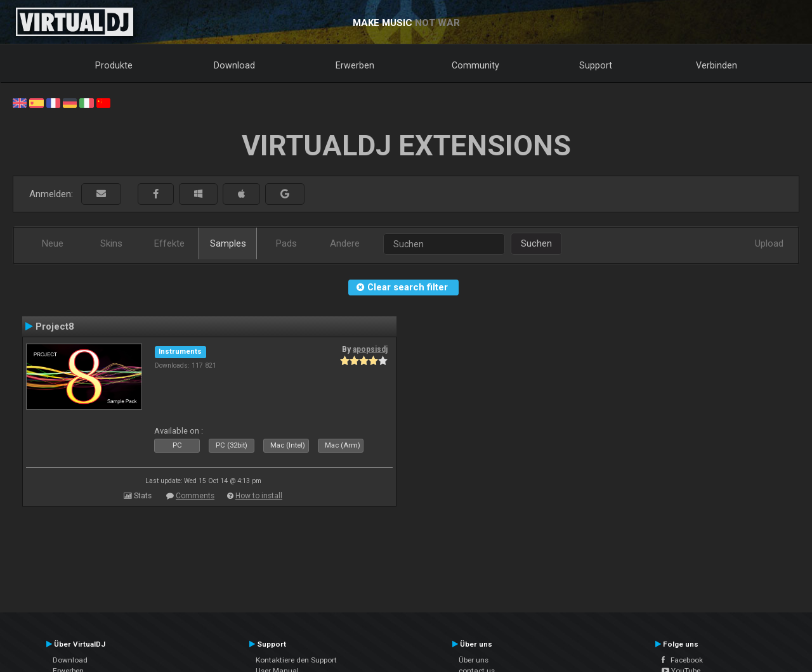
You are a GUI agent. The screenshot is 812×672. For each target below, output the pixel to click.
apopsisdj (370, 349)
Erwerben (355, 65)
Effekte (169, 243)
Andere (345, 243)
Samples (228, 243)
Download (234, 65)
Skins (111, 243)
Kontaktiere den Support (296, 660)
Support (596, 65)
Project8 (55, 326)
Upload (769, 243)
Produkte (114, 65)
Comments (195, 496)
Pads (286, 243)
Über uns (474, 660)
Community (475, 65)
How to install (259, 496)
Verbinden (717, 65)
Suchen (536, 243)
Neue (53, 243)
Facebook (682, 660)
